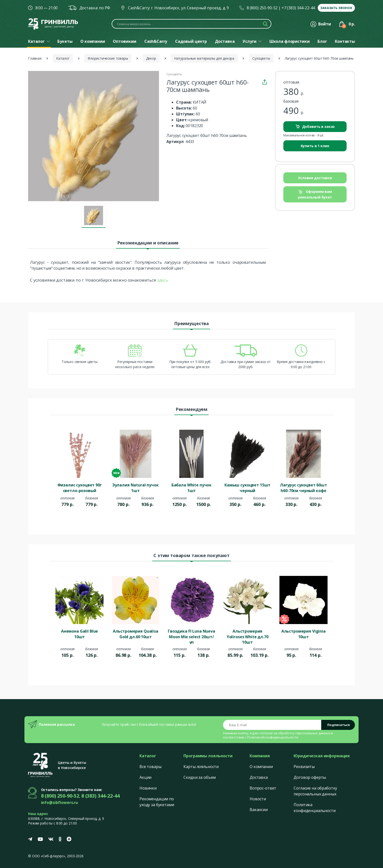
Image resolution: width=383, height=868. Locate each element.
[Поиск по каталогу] (191, 24)
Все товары (150, 767)
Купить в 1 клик (315, 146)
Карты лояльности (201, 767)
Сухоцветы (261, 58)
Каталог (63, 58)
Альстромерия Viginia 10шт (303, 634)
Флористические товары (108, 58)
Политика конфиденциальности (314, 808)
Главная (35, 58)
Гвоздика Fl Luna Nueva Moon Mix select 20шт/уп (191, 636)
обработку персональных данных (304, 733)
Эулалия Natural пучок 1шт (136, 488)
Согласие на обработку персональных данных (315, 791)
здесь (163, 280)
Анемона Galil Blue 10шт (80, 634)
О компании (261, 767)
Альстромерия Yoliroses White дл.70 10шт (248, 636)
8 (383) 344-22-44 (101, 796)
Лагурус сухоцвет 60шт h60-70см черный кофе (303, 488)
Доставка (259, 777)
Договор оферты (310, 777)
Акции (145, 777)
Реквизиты (304, 767)
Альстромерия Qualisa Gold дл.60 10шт (136, 634)
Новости (258, 799)
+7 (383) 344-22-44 (298, 8)
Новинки (148, 788)
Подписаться (339, 725)
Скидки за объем (200, 777)
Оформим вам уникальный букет (315, 194)
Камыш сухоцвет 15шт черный (247, 488)
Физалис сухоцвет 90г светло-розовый (80, 488)
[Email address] (272, 725)
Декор (151, 58)
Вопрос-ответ (263, 788)
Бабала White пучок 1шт (191, 488)
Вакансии (259, 810)
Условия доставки (315, 178)
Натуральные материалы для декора (204, 58)
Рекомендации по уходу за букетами (157, 802)
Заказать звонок (336, 8)
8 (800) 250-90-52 (262, 8)
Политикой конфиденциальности (273, 737)
